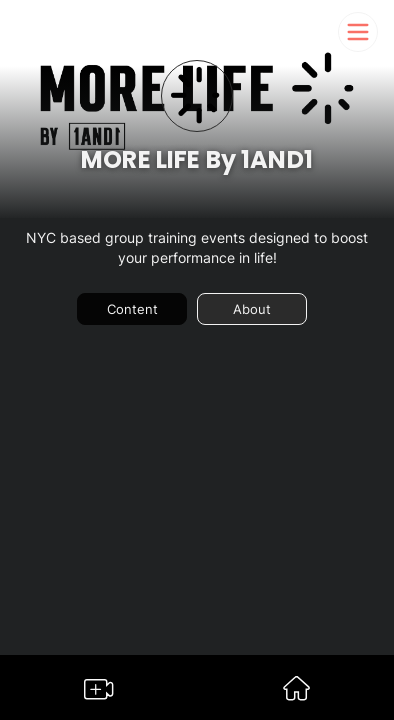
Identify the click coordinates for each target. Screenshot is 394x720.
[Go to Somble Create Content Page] (99, 693)
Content (132, 309)
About (252, 309)
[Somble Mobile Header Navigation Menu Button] (358, 32)
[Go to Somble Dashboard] (296, 694)
